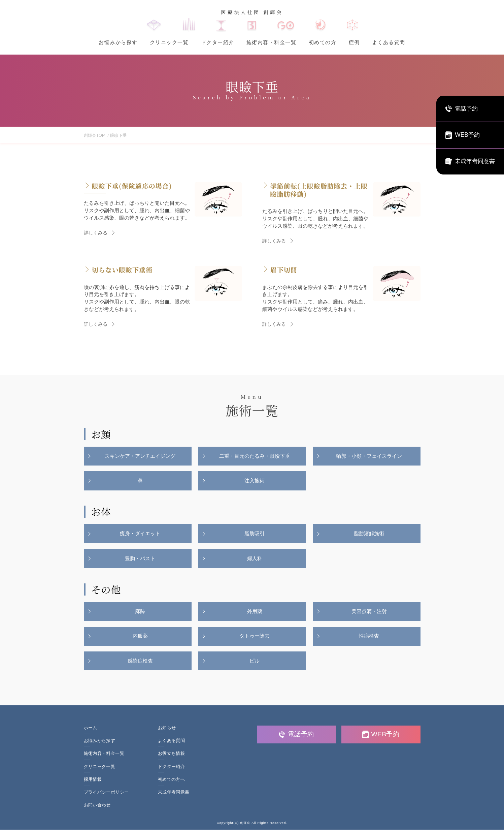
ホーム (91, 730)
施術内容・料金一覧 (272, 42)
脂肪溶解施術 (369, 535)
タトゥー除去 (255, 638)
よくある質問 (389, 42)
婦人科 (255, 560)
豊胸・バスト (140, 560)
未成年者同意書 (174, 795)
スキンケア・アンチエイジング (140, 456)
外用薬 (255, 613)
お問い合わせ (97, 808)
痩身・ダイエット (140, 535)
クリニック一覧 (169, 42)
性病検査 (369, 638)
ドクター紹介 (218, 42)
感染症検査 (140, 663)
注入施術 (255, 481)
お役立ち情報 (171, 756)
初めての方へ (171, 782)
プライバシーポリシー (106, 795)
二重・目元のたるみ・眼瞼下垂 (255, 456)
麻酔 (140, 613)
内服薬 (140, 638)
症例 (354, 42)
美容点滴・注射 (369, 613)
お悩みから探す (118, 42)
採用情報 (93, 782)
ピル (255, 663)
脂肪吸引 (255, 535)
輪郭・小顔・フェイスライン (369, 456)
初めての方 (323, 42)
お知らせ (167, 730)
